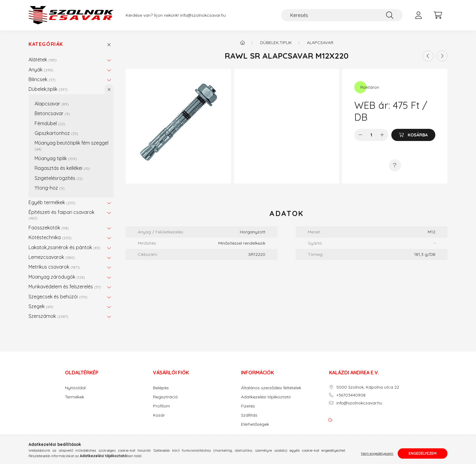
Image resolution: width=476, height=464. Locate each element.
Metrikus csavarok (54, 267)
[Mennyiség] (371, 135)
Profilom (161, 406)
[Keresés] (342, 15)
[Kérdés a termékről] (395, 165)
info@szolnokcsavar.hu (203, 15)
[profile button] (418, 15)
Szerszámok (48, 316)
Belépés (161, 388)
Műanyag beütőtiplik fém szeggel (71, 145)
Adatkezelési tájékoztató (266, 397)
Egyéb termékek (52, 202)
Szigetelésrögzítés (59, 178)
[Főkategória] (243, 43)
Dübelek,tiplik (48, 89)
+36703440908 (351, 395)
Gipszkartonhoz (56, 133)
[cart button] (438, 15)
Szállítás (249, 415)
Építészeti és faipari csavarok (61, 215)
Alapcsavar (52, 104)
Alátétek (43, 60)
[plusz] (382, 135)
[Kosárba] (413, 135)
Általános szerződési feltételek (271, 388)
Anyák (41, 70)
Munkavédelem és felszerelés (65, 287)
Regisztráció (165, 397)
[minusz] (360, 135)
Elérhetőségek (255, 424)
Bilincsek (42, 79)
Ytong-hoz (50, 188)
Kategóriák (46, 44)
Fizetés (248, 406)
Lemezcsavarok (52, 257)
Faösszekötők (49, 228)
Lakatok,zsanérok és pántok (65, 247)
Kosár (159, 415)
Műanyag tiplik (56, 158)
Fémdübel (50, 123)
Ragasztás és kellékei (62, 168)
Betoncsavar (52, 113)
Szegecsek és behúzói (58, 297)
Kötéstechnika (50, 237)
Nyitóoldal (75, 388)
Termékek (75, 397)
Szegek (41, 306)
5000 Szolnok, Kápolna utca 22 (368, 387)
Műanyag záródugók (57, 277)
